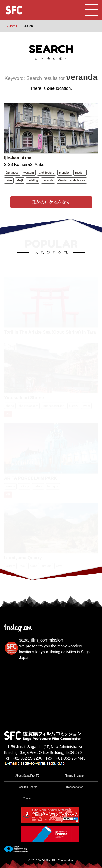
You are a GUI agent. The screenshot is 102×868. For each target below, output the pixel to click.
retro (9, 180)
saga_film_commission (41, 640)
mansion (65, 173)
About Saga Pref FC (28, 776)
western (29, 173)
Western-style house (72, 180)
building (33, 180)
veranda (48, 180)
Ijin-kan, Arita (18, 158)
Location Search (27, 787)
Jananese (12, 173)
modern (80, 173)
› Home (12, 26)
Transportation (75, 787)
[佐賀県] (16, 850)
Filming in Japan (74, 776)
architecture (46, 173)
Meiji (20, 180)
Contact (27, 798)
